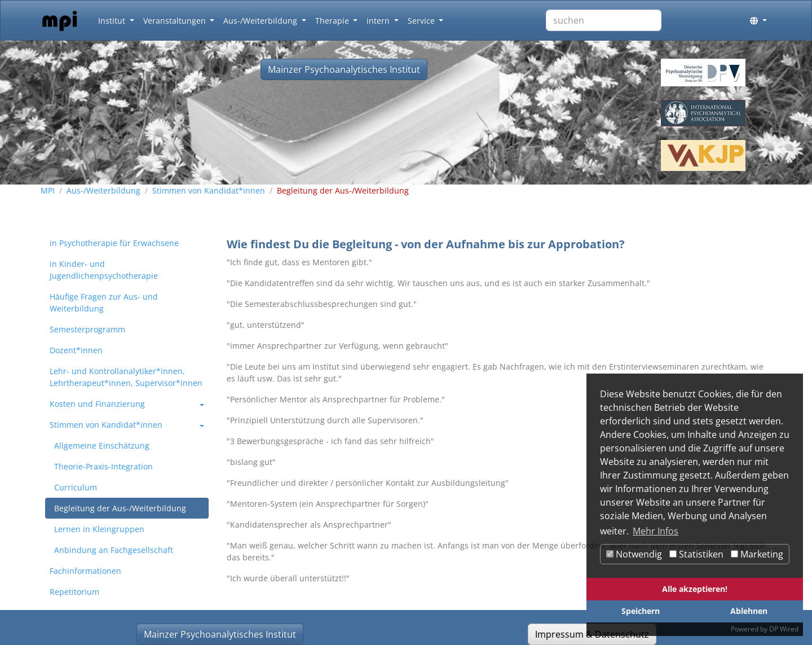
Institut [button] (113, 21)
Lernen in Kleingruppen (99, 529)
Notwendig (634, 554)
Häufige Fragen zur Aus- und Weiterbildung (104, 302)
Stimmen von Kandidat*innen (209, 190)
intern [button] (379, 21)
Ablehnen (749, 611)
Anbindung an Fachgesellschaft (114, 550)
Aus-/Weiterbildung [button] (261, 21)
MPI (48, 190)
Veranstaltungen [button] (176, 21)
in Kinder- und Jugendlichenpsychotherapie (104, 270)
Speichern (641, 611)
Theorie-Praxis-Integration (103, 466)
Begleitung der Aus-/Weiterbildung (120, 508)
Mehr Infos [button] (656, 531)
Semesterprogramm (87, 329)
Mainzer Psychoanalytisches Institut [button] (344, 69)
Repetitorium (74, 592)
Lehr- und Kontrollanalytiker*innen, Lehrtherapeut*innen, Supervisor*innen (126, 377)
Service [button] (422, 21)
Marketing (757, 554)
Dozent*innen (76, 350)
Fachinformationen (85, 571)
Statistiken (696, 554)
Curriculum (76, 487)
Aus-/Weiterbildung (103, 190)
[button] (758, 21)
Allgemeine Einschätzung (102, 446)
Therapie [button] (333, 21)
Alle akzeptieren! (695, 589)
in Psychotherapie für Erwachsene (114, 243)
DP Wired (784, 629)
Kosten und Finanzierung (97, 404)
